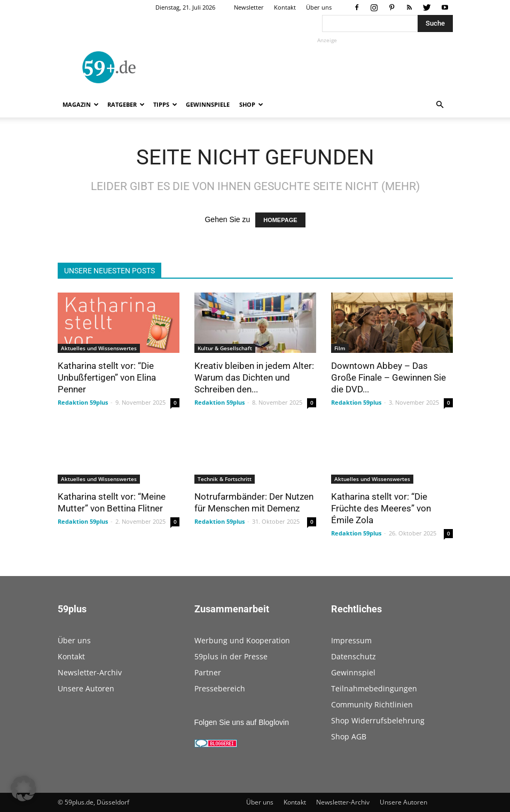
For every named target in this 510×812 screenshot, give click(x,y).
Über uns (319, 7)
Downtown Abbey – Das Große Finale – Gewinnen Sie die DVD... (389, 377)
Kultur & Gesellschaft (225, 348)
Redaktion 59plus (83, 402)
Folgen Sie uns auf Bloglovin (242, 722)
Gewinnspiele (208, 104)
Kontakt (285, 7)
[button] (440, 105)
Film (340, 348)
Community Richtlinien (372, 704)
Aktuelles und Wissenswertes (99, 348)
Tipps (165, 104)
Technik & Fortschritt (225, 479)
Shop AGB (349, 736)
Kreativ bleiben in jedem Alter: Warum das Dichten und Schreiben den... (254, 377)
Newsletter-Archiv (90, 672)
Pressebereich (220, 688)
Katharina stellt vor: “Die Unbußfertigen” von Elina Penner (107, 377)
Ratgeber (126, 104)
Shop (251, 104)
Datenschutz (354, 656)
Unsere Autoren (86, 688)
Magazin (81, 104)
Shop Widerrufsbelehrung (378, 720)
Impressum (351, 640)
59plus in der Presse (231, 656)
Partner (208, 672)
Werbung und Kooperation (242, 640)
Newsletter (249, 7)
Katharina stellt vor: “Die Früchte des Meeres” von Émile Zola (381, 508)
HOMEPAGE (280, 220)
